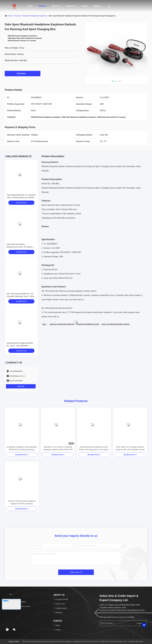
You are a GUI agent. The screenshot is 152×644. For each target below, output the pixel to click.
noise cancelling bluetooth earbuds (115, 324)
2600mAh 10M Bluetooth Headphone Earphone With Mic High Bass (22, 502)
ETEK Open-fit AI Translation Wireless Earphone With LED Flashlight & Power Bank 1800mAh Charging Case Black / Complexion (130, 448)
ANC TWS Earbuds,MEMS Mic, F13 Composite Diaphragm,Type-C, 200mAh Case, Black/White (21, 296)
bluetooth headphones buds (88, 324)
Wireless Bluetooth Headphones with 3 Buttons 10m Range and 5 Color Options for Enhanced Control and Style (94, 448)
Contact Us (71, 6)
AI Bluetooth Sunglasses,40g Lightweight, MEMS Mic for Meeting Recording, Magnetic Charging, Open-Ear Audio (22, 448)
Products (42, 6)
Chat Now (23, 73)
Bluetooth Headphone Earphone (35, 16)
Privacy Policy (14, 642)
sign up (140, 623)
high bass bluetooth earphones (62, 324)
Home (30, 6)
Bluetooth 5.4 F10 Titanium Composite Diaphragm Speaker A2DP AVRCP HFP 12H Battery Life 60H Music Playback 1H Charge (58, 448)
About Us (56, 6)
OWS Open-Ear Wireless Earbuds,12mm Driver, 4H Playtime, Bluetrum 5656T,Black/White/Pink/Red (21, 247)
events (85, 6)
